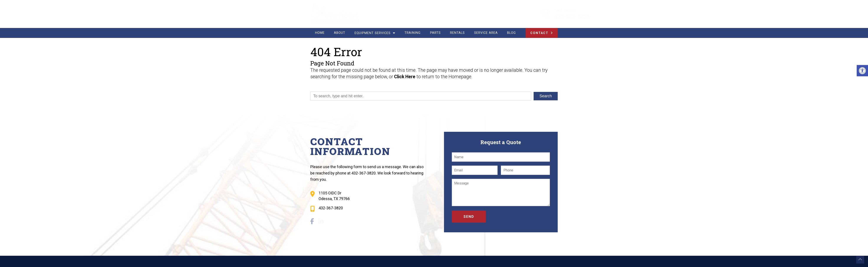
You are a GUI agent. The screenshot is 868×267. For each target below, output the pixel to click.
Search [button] (546, 96)
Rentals (457, 33)
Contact (539, 33)
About (340, 33)
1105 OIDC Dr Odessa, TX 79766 (334, 196)
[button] (862, 71)
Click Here (405, 77)
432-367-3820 (550, 17)
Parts (435, 33)
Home (320, 33)
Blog (511, 33)
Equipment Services (375, 33)
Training (413, 33)
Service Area (486, 33)
